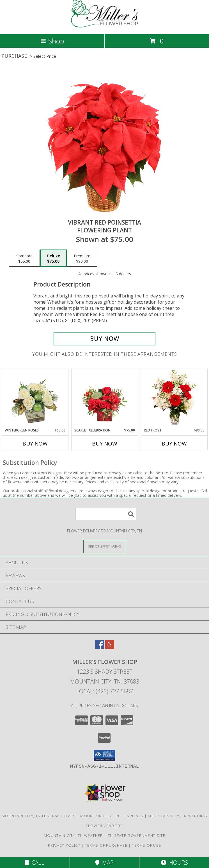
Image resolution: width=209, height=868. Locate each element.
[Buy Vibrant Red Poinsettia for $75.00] (104, 339)
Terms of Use (147, 845)
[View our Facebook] (100, 647)
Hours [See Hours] (174, 863)
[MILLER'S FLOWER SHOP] (105, 26)
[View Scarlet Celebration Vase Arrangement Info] (104, 398)
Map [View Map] (104, 863)
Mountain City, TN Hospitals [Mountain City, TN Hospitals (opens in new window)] (112, 816)
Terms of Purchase (106, 845)
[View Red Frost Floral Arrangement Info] (174, 398)
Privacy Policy (64, 845)
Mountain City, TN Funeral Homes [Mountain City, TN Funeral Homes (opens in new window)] (39, 816)
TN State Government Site (136, 835)
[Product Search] (106, 514)
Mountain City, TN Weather (73, 835)
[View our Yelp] (110, 647)
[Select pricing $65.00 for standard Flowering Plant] (24, 258)
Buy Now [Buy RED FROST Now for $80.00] (174, 444)
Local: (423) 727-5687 (105, 691)
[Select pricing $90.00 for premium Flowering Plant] (82, 258)
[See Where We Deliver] (105, 546)
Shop (52, 41)
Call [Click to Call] (35, 863)
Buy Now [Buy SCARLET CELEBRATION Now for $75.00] (105, 444)
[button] (104, 756)
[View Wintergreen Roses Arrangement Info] (35, 398)
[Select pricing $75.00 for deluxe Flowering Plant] (53, 258)
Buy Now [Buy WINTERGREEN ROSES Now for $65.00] (35, 444)
